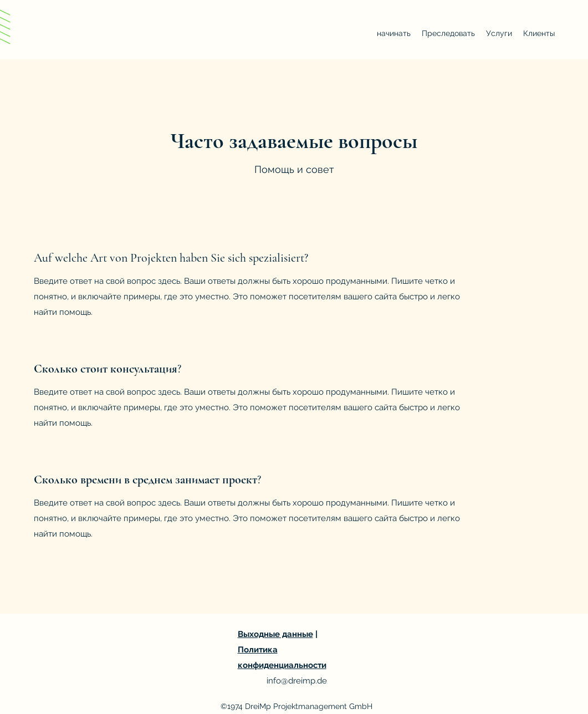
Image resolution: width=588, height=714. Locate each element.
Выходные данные (275, 634)
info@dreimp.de (297, 681)
